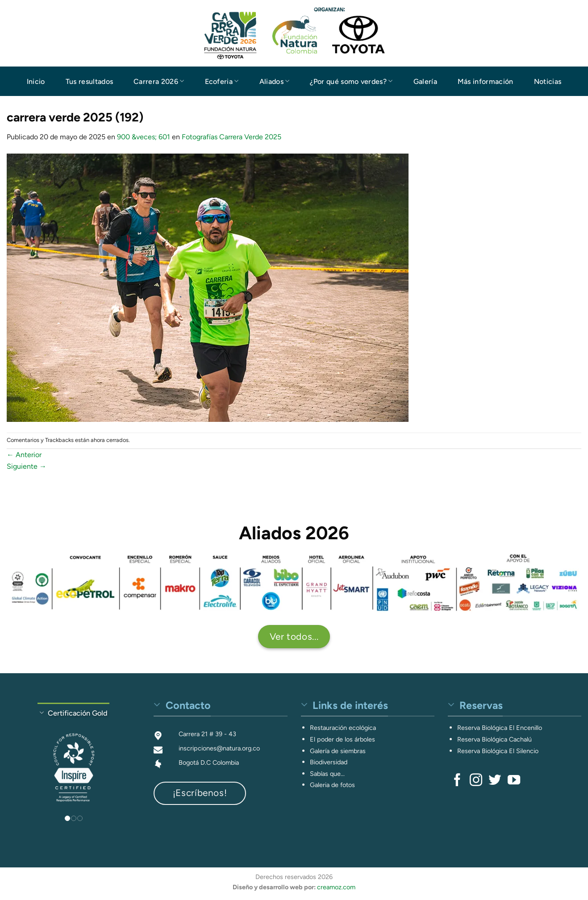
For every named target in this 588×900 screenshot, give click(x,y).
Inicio (36, 81)
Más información (486, 81)
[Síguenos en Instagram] (476, 781)
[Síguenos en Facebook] (457, 781)
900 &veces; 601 (144, 137)
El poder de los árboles (342, 739)
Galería (425, 81)
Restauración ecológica (343, 728)
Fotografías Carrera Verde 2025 (231, 137)
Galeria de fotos (332, 785)
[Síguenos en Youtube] (514, 781)
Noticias (548, 81)
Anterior (24, 455)
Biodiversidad (329, 762)
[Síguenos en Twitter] (495, 781)
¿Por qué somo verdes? (351, 81)
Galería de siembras (338, 751)
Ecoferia (222, 81)
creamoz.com (336, 887)
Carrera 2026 (159, 81)
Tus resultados (89, 81)
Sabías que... (327, 774)
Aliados (275, 81)
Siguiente (27, 466)
